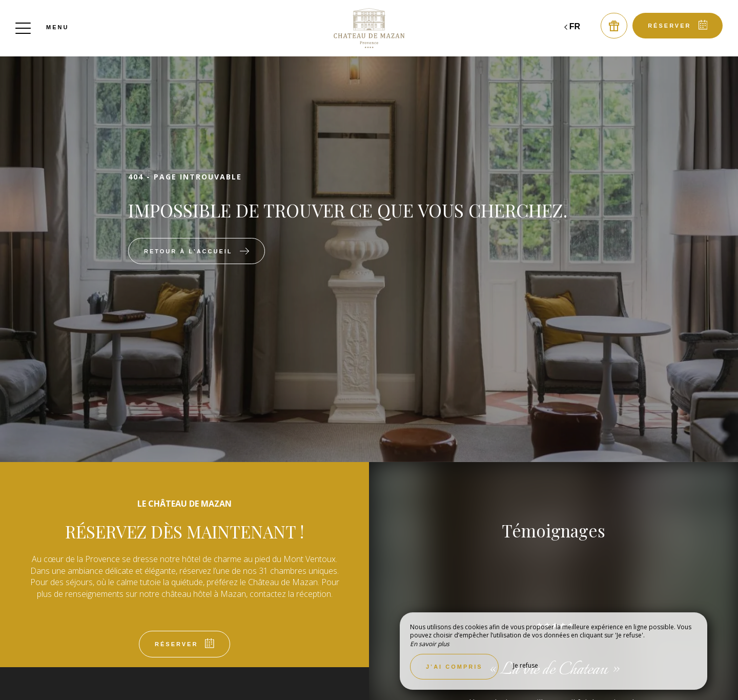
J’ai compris (454, 667)
